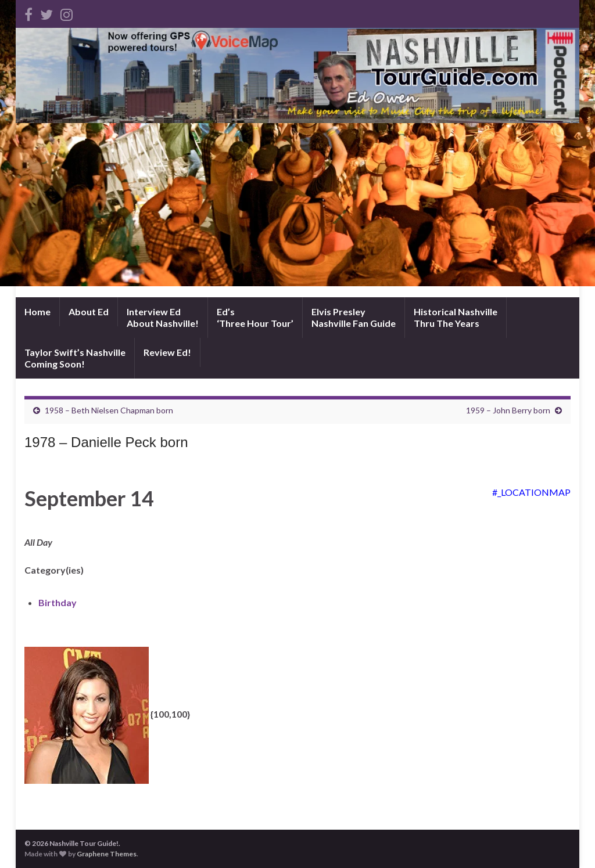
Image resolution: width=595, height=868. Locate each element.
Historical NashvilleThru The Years (456, 317)
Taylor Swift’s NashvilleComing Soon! (75, 358)
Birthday (58, 602)
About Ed (89, 311)
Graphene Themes (107, 854)
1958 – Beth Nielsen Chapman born (109, 410)
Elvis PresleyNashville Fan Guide (354, 317)
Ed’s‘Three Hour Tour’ (255, 317)
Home (37, 311)
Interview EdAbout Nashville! (163, 317)
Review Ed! (167, 352)
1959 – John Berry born (508, 410)
